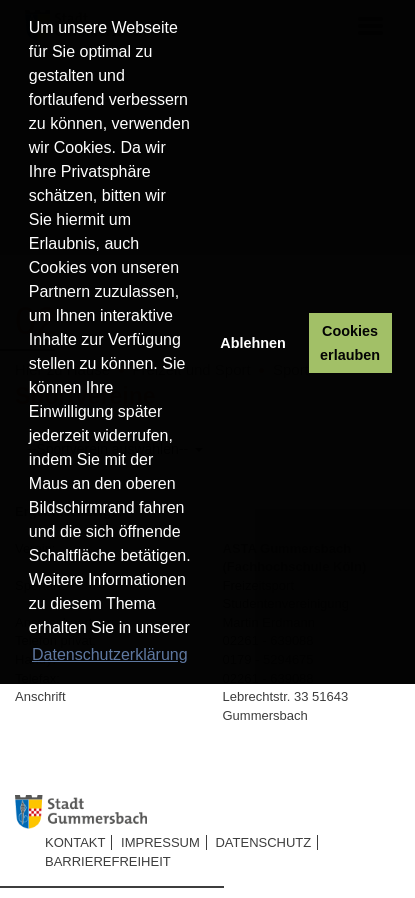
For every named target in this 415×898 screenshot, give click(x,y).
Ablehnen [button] (253, 343)
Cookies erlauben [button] (350, 343)
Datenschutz (263, 842)
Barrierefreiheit (108, 861)
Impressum (160, 842)
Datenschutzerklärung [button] (110, 654)
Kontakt (75, 842)
